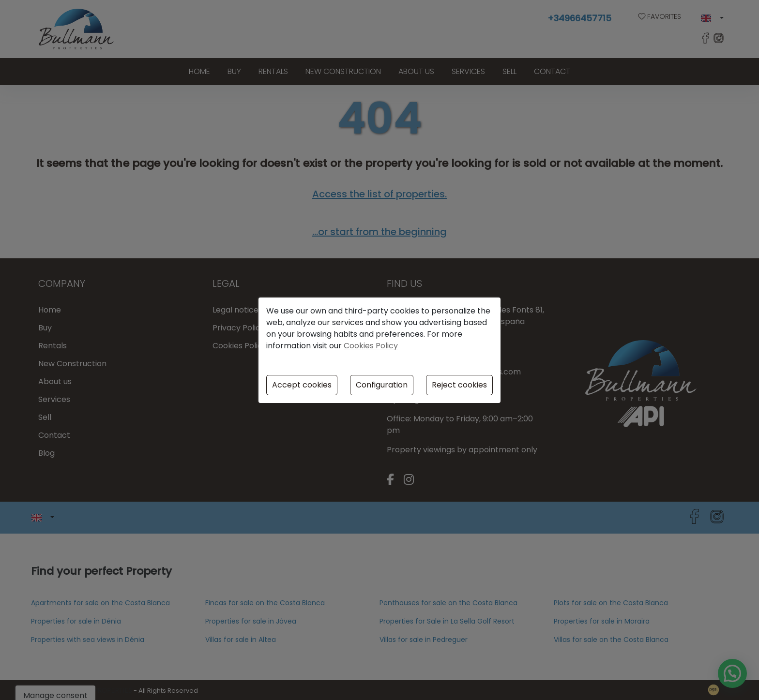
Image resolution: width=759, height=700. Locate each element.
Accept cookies (302, 385)
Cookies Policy (371, 346)
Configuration (382, 385)
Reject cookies (459, 385)
